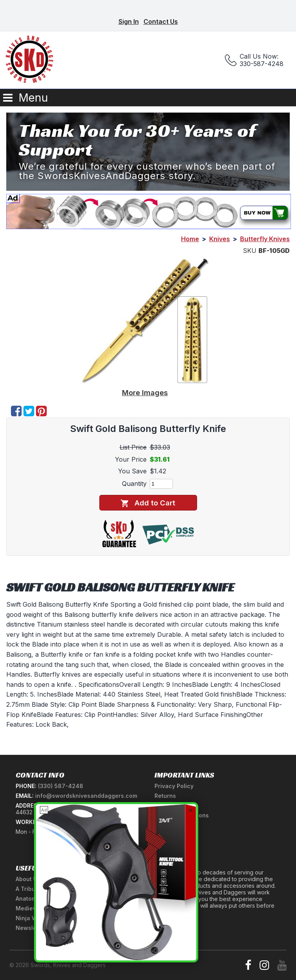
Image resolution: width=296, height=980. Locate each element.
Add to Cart (148, 503)
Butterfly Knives (265, 239)
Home (190, 239)
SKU (250, 251)
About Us (28, 879)
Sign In (129, 21)
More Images (145, 392)
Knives (220, 239)
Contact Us (161, 21)
